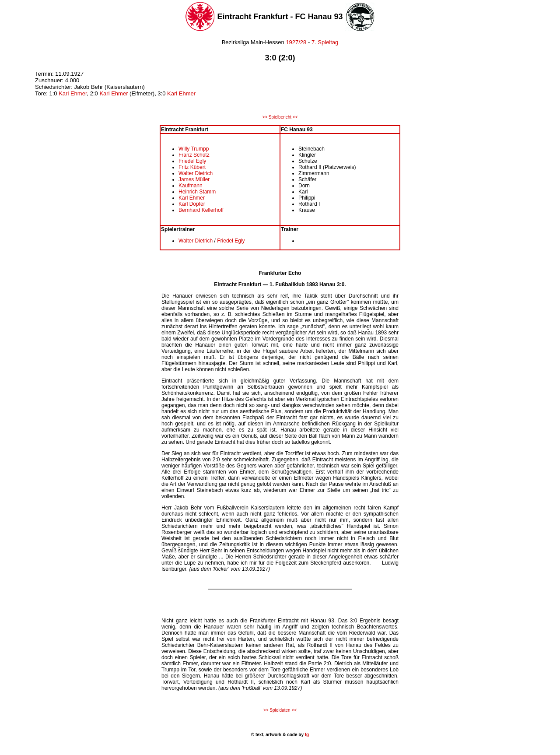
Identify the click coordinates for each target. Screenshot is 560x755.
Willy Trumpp (194, 149)
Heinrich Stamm (197, 192)
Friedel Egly (192, 161)
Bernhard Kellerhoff (201, 210)
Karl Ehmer (73, 93)
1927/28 (296, 42)
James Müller (194, 179)
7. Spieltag (325, 42)
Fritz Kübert (192, 167)
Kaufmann (191, 186)
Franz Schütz (194, 155)
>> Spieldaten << (280, 710)
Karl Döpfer (192, 204)
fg (306, 735)
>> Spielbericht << (280, 117)
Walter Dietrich (196, 173)
